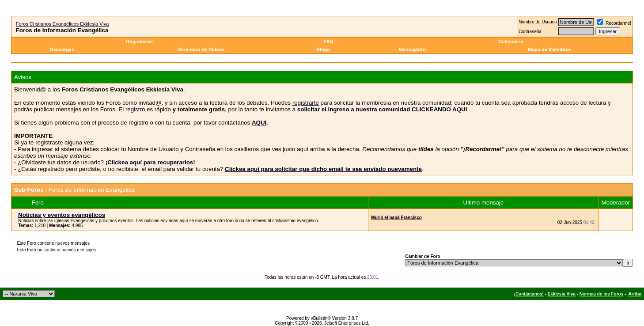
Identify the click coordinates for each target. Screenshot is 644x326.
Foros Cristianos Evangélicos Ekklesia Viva (63, 24)
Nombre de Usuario (538, 22)
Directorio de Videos (201, 49)
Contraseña (530, 32)
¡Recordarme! (614, 23)
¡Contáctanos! (529, 294)
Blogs (324, 49)
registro (135, 109)
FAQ (328, 42)
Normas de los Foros (601, 294)
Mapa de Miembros (550, 49)
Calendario (511, 42)
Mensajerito (412, 49)
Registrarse (139, 42)
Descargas (62, 49)
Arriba (635, 294)
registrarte (306, 103)
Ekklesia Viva (562, 294)
